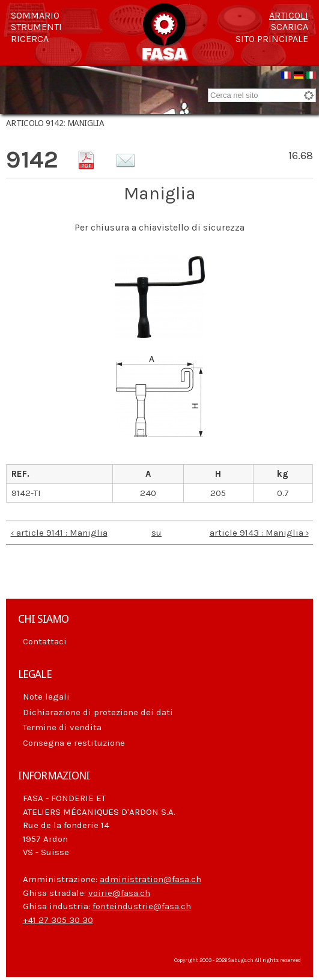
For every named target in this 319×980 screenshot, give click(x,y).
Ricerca (30, 39)
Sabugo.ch (241, 960)
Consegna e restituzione (74, 743)
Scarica (290, 27)
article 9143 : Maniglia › (259, 533)
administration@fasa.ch (150, 879)
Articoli (289, 16)
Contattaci (45, 641)
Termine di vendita (62, 727)
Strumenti (36, 27)
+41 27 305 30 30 (58, 920)
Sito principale (272, 39)
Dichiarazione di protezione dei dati (98, 712)
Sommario (35, 16)
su (156, 533)
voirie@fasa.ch (119, 893)
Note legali (46, 697)
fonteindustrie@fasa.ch (142, 906)
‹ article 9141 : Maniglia (59, 533)
